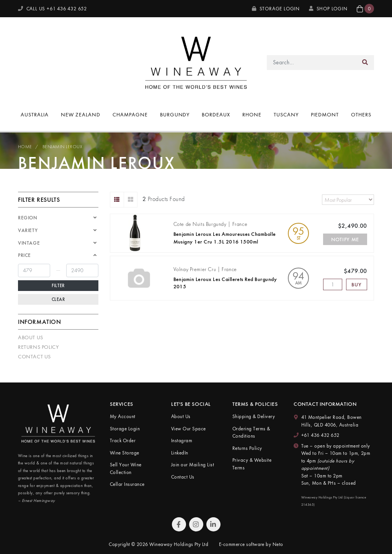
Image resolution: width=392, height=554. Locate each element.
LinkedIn (180, 453)
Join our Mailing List (193, 465)
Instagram (182, 440)
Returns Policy (38, 347)
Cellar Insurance (127, 484)
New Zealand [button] (81, 114)
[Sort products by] (348, 200)
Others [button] (361, 114)
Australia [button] (35, 114)
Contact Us (34, 356)
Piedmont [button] (325, 114)
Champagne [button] (130, 114)
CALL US (52, 9)
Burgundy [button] (175, 114)
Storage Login (276, 9)
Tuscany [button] (286, 114)
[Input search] (312, 63)
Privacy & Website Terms (252, 464)
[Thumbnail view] (131, 200)
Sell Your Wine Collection (126, 468)
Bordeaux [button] (216, 114)
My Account (123, 416)
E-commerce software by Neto (251, 544)
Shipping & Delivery (254, 416)
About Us (31, 337)
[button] (365, 9)
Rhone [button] (252, 114)
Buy (356, 284)
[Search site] (365, 63)
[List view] (117, 200)
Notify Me (345, 239)
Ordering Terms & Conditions (251, 432)
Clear (58, 299)
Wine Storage (125, 453)
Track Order (123, 440)
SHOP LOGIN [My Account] (328, 9)
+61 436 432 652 (320, 435)
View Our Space (189, 429)
